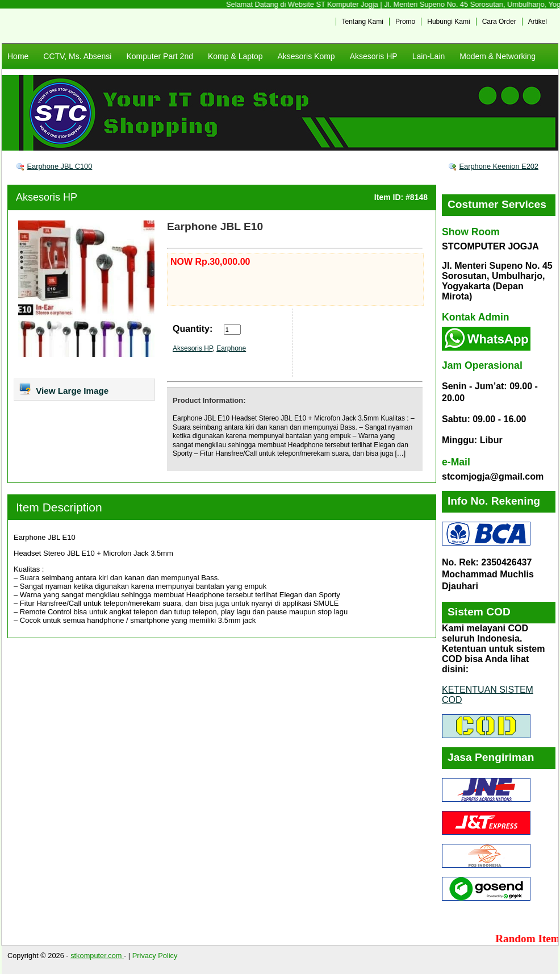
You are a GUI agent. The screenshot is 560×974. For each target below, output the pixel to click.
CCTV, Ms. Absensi (77, 56)
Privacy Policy (155, 956)
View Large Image (63, 389)
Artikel (538, 22)
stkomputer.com (97, 956)
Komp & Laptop (235, 56)
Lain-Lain (429, 56)
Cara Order (499, 22)
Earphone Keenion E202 (499, 166)
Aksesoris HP (374, 56)
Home (18, 56)
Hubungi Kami (448, 22)
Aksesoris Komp (306, 56)
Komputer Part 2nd (160, 56)
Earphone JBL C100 (60, 166)
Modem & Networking (498, 56)
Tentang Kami (363, 22)
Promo (405, 22)
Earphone (231, 348)
